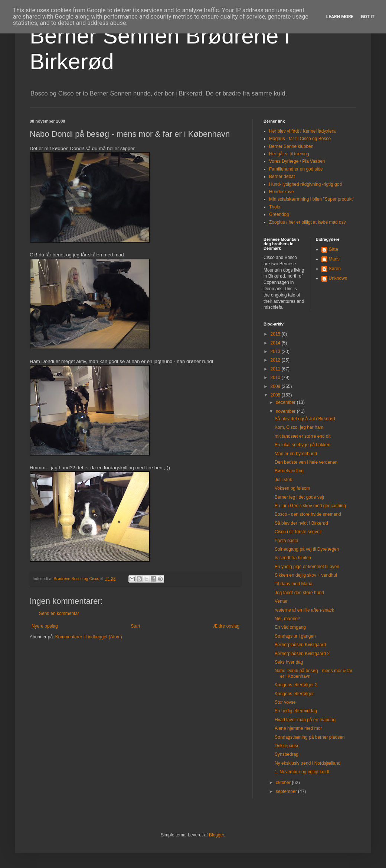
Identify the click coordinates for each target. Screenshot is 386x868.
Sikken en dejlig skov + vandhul (306, 575)
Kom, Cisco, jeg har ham (299, 427)
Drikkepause (287, 746)
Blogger (217, 835)
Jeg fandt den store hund (299, 593)
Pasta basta (286, 541)
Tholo (275, 207)
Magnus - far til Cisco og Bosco (300, 139)
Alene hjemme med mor (298, 728)
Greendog (279, 214)
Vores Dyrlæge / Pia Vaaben (297, 161)
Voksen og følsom (292, 488)
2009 (276, 386)
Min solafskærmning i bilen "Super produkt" (312, 199)
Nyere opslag (45, 626)
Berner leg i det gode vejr (300, 497)
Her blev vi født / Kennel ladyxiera (302, 131)
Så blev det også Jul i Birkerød (305, 419)
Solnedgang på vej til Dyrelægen (307, 549)
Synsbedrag (287, 754)
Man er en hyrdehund (296, 454)
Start (135, 626)
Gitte (333, 249)
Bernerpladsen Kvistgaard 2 (302, 654)
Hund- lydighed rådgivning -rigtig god (305, 184)
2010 (276, 378)
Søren (335, 269)
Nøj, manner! (287, 619)
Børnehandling (289, 471)
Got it (368, 17)
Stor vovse (285, 702)
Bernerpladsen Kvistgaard (300, 645)
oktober (284, 783)
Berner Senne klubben (291, 146)
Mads (334, 259)
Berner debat (282, 176)
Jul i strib (283, 480)
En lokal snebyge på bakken (302, 445)
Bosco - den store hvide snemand (308, 514)
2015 (276, 334)
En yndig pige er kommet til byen (307, 567)
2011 (276, 369)
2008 (276, 395)
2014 (276, 343)
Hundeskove (282, 192)
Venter (281, 601)
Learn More (340, 17)
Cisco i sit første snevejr (298, 532)
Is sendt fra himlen (293, 558)
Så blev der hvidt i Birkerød (301, 523)
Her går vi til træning (289, 154)
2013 (276, 352)
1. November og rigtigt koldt (302, 772)
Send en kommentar (59, 613)
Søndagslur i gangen (295, 636)
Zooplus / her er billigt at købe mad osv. (308, 222)
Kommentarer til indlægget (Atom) (89, 637)
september (287, 791)
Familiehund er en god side (296, 169)
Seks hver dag (289, 662)
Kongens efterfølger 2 (296, 685)
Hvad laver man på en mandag (305, 720)
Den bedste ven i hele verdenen (306, 462)
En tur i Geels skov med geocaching (310, 506)
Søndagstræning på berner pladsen (310, 737)
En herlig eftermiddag (296, 711)
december (286, 402)
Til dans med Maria (294, 584)
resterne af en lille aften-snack (304, 610)
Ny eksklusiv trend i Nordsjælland (308, 763)
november (286, 411)
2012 (276, 360)
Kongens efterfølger (294, 694)
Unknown (338, 278)
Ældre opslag (226, 626)
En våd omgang (290, 627)
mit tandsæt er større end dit (303, 436)
